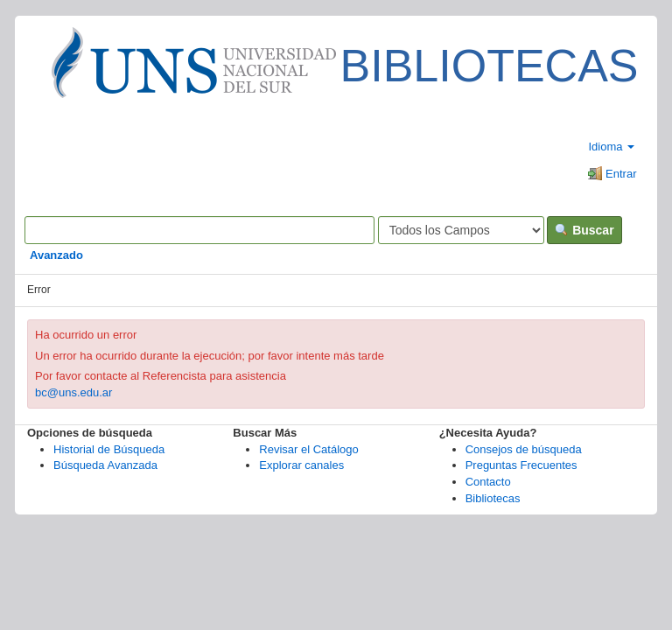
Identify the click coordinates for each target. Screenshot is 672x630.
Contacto (488, 482)
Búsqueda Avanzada (105, 465)
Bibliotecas (493, 498)
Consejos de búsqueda (524, 449)
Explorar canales (301, 465)
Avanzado (56, 255)
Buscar (584, 230)
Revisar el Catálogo (308, 449)
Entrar (612, 174)
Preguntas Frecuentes (521, 465)
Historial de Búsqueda (109, 449)
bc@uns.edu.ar (73, 392)
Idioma (611, 147)
